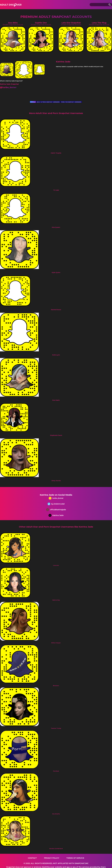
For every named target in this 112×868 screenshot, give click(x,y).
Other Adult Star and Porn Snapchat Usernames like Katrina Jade (56, 527)
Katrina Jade (56, 516)
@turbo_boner (8, 87)
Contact (32, 858)
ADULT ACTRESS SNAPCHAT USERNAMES (48, 102)
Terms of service (75, 858)
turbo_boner (56, 498)
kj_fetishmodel (56, 504)
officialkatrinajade (56, 510)
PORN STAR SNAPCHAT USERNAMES (71, 102)
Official (33, 102)
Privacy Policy (52, 858)
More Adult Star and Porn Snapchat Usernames (56, 113)
